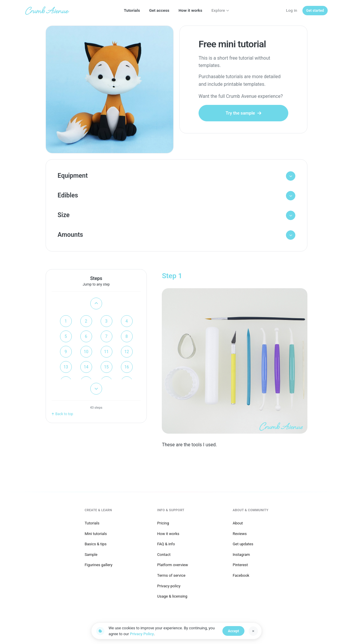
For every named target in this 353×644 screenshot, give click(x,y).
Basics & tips (96, 544)
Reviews (240, 533)
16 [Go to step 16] (127, 368)
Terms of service (171, 575)
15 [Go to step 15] (106, 368)
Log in (292, 10)
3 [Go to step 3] (106, 322)
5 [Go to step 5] (66, 338)
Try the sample (243, 113)
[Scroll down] (96, 390)
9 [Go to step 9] (66, 353)
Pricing (163, 523)
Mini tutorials (96, 533)
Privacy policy (169, 585)
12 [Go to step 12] (127, 353)
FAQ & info (166, 544)
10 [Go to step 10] (86, 353)
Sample (91, 554)
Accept (234, 631)
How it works (190, 10)
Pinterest (240, 565)
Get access (159, 10)
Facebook (241, 575)
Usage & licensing (172, 596)
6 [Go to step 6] (86, 338)
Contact (164, 554)
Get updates (243, 544)
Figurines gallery (99, 565)
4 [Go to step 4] (127, 322)
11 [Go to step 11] (106, 353)
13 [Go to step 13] (66, 368)
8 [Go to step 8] (127, 338)
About (238, 523)
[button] (176, 176)
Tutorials (132, 10)
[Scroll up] (96, 305)
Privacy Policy (142, 634)
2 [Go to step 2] (86, 322)
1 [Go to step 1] (66, 322)
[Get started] (315, 11)
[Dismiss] (253, 631)
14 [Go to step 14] (86, 368)
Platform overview (173, 565)
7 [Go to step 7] (106, 338)
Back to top (62, 415)
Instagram (241, 554)
